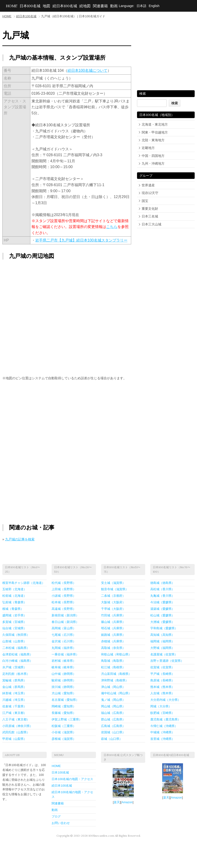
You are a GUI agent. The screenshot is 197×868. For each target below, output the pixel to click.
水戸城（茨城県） (14, 667)
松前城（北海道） (14, 596)
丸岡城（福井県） (64, 648)
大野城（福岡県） (162, 648)
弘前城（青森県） (14, 602)
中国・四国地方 (153, 156)
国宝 (145, 201)
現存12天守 (150, 193)
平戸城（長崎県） (162, 674)
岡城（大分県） (161, 706)
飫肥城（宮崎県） (162, 713)
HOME (12, 6)
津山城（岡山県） (113, 687)
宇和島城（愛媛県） (164, 628)
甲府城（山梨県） (14, 739)
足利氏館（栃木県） (16, 674)
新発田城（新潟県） (65, 615)
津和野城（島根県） (115, 680)
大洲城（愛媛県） (162, 622)
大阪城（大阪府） (113, 602)
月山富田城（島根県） (116, 674)
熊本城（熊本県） (162, 687)
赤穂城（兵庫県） (113, 641)
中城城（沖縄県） (162, 732)
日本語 (141, 6)
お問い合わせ (61, 823)
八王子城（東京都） (16, 719)
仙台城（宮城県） (14, 628)
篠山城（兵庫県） (113, 622)
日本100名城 (30, 6)
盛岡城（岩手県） (14, 615)
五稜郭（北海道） (14, 589)
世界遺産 (148, 185)
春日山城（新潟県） (65, 622)
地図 (46, 6)
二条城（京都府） (113, 596)
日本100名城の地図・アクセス (72, 779)
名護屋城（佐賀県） (164, 654)
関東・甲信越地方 (155, 132)
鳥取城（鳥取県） (113, 661)
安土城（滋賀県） (113, 583)
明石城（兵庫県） (113, 628)
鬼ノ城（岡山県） (113, 700)
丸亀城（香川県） (162, 596)
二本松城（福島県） (16, 648)
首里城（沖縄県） (162, 739)
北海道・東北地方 (155, 124)
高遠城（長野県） (64, 609)
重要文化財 (150, 209)
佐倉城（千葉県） (14, 706)
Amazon (127, 802)
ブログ (56, 816)
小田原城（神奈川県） (18, 726)
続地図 (85, 6)
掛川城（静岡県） (64, 687)
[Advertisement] (67, 420)
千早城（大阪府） (113, 609)
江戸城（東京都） (14, 713)
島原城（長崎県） (162, 680)
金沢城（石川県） (64, 641)
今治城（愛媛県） (162, 602)
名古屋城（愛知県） (65, 700)
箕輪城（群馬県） (14, 680)
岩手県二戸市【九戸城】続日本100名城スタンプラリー (81, 240)
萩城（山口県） (112, 739)
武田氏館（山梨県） (16, 732)
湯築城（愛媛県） (162, 609)
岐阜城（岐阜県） (64, 667)
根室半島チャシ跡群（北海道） (24, 583)
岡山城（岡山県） (113, 706)
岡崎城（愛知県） (64, 706)
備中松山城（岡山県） (116, 693)
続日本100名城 (65, 6)
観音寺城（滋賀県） (115, 589)
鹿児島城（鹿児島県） (165, 719)
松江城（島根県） (113, 667)
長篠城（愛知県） (64, 713)
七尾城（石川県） (64, 635)
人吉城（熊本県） (162, 693)
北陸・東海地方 (153, 140)
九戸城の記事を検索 (20, 539)
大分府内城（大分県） (165, 700)
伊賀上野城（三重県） (67, 719)
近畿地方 (148, 148)
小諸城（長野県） (64, 596)
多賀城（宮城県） (14, 622)
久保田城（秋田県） (16, 635)
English (154, 6)
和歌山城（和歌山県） (116, 654)
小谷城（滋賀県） (64, 732)
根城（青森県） (13, 609)
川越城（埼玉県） (14, 700)
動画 (114, 6)
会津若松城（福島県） (18, 654)
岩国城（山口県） (113, 732)
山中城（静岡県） (64, 674)
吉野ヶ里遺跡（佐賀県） (167, 661)
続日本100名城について (87, 71)
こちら (112, 227)
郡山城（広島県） (113, 719)
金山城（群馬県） (14, 687)
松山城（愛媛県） (162, 615)
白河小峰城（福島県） (18, 661)
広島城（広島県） (113, 726)
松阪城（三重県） (64, 726)
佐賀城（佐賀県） (162, 667)
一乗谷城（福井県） (65, 654)
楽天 (117, 802)
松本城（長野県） (64, 602)
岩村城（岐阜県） (64, 661)
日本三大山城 (151, 224)
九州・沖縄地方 (153, 163)
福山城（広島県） (113, 713)
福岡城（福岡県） (162, 641)
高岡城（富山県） (64, 628)
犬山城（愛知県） (64, 693)
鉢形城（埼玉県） (14, 693)
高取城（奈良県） (113, 648)
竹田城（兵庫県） (113, 615)
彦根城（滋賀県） (64, 739)
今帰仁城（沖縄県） (164, 726)
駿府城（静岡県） (64, 680)
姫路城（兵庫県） (113, 635)
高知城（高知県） (162, 635)
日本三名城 (150, 216)
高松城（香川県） (162, 589)
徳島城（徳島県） (162, 583)
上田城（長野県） (64, 589)
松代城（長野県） (64, 583)
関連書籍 (100, 6)
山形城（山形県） (14, 641)
